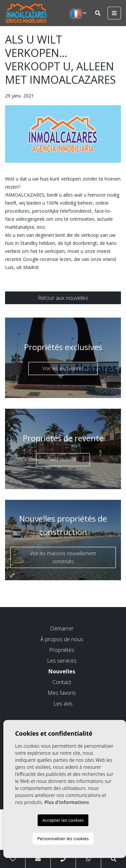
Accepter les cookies (63, 820)
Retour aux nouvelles (63, 298)
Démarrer (62, 628)
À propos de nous (62, 639)
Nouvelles (62, 671)
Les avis (63, 704)
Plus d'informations (67, 802)
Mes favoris (62, 693)
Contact (62, 682)
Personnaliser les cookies (63, 839)
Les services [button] (62, 661)
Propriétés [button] (62, 650)
